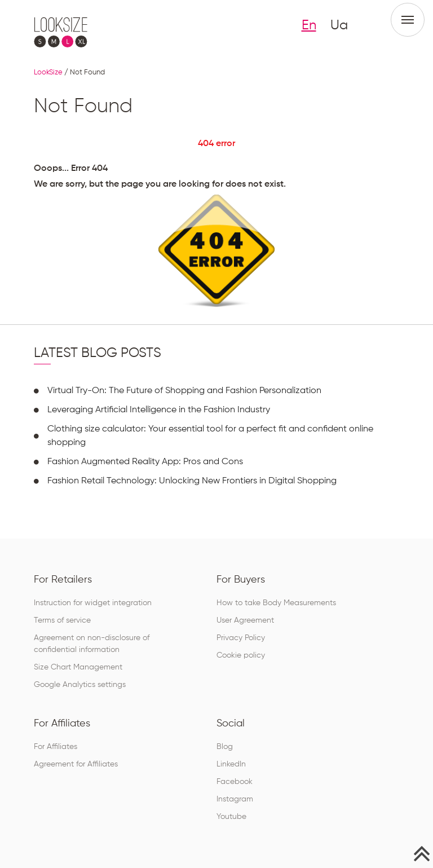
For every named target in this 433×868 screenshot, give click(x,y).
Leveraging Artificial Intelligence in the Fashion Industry (159, 410)
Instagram (235, 799)
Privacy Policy (241, 638)
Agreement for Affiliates (76, 764)
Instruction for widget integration (93, 603)
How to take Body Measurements (276, 603)
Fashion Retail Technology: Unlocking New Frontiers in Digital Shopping (192, 481)
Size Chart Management (78, 667)
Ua (339, 25)
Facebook (235, 782)
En (309, 25)
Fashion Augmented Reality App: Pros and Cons (145, 462)
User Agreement (245, 620)
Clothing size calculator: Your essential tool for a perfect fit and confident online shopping (210, 436)
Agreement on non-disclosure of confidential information (92, 644)
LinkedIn (231, 764)
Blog (225, 747)
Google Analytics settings (80, 685)
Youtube (231, 817)
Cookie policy (241, 655)
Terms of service (62, 620)
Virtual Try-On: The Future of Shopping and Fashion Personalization (184, 391)
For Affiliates (56, 747)
